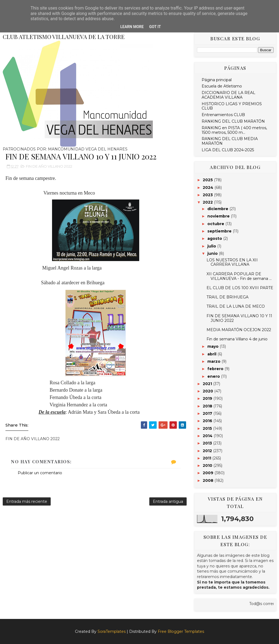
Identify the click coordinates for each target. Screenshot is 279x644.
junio (213, 253)
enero (214, 376)
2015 (208, 428)
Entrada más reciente (27, 501)
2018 (208, 406)
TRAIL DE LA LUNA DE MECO (236, 306)
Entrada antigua (168, 501)
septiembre (220, 231)
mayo (213, 346)
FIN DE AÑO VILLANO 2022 (49, 166)
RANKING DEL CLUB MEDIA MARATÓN (230, 141)
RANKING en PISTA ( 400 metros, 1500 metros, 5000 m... (234, 130)
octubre (216, 224)
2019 (208, 398)
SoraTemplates (112, 631)
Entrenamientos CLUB (223, 115)
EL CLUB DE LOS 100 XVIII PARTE (240, 288)
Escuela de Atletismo (222, 86)
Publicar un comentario (40, 473)
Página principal (217, 80)
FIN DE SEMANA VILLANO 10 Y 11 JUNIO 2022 (239, 318)
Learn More (132, 27)
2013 (208, 443)
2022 (208, 202)
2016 (208, 421)
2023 (208, 195)
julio (212, 246)
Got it (155, 27)
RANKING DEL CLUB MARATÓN (233, 121)
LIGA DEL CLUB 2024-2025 (228, 150)
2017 (208, 413)
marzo (214, 361)
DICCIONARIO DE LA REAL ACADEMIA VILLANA (228, 95)
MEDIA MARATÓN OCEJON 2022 (239, 330)
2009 (209, 473)
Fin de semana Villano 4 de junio (237, 339)
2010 (208, 465)
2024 (209, 188)
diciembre (218, 209)
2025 (208, 180)
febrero (216, 369)
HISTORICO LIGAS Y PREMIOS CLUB (232, 106)
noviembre (219, 216)
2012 (208, 451)
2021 (208, 384)
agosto (215, 238)
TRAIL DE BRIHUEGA (228, 297)
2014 (208, 436)
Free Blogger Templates (181, 631)
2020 (208, 391)
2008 (209, 480)
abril (212, 354)
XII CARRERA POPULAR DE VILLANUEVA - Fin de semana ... (239, 276)
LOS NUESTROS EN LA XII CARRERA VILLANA (232, 262)
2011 (207, 458)
